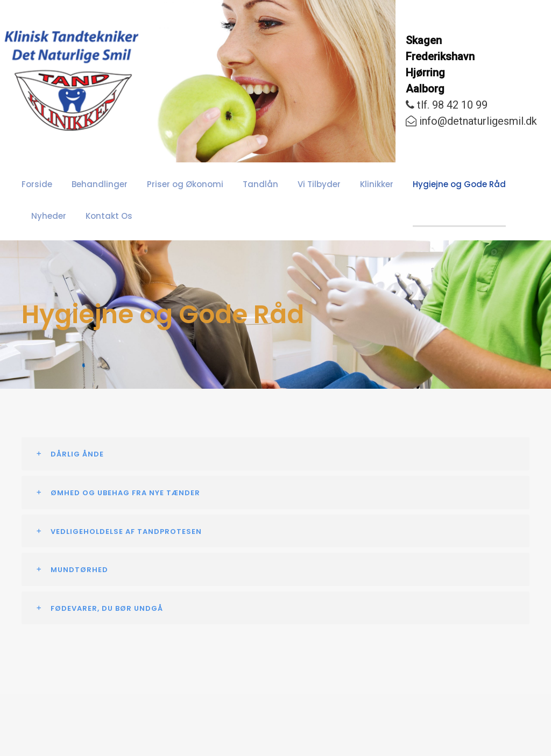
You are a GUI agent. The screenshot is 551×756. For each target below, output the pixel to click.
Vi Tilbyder (287, 184)
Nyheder (492, 184)
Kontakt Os (51, 216)
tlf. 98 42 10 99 (447, 105)
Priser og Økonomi (168, 184)
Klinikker (341, 184)
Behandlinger (91, 184)
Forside (35, 184)
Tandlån (235, 184)
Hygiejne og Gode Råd (416, 184)
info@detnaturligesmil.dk (471, 121)
